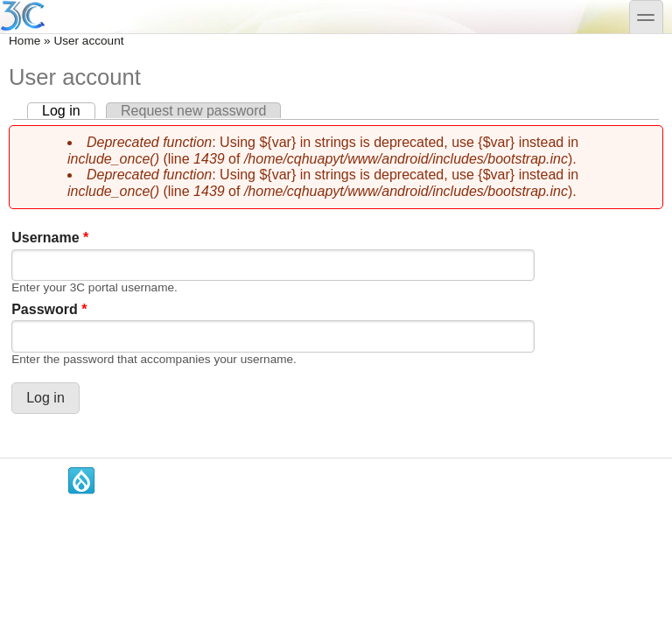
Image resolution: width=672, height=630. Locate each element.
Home (24, 41)
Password (49, 309)
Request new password (193, 111)
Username (50, 238)
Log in (69, 111)
